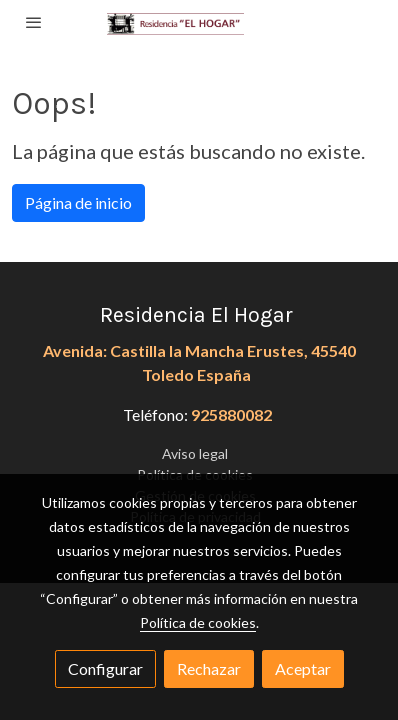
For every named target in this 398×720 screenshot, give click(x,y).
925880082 (231, 414)
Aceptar (303, 668)
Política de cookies (198, 622)
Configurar (105, 668)
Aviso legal (195, 453)
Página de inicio (78, 202)
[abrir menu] (34, 22)
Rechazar (209, 668)
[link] (199, 22)
